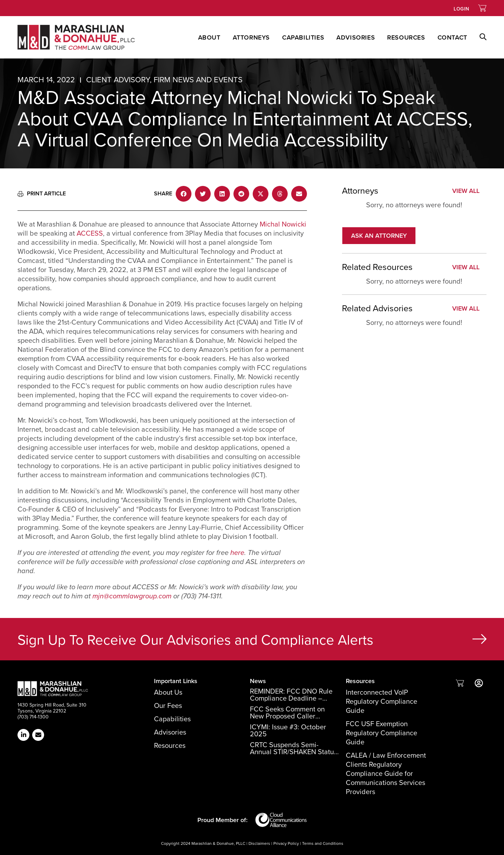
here (237, 552)
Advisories (356, 37)
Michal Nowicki (283, 224)
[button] (477, 37)
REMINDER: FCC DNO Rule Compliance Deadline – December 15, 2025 (291, 698)
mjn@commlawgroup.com (132, 596)
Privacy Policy (286, 843)
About (209, 37)
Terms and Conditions (323, 843)
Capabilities (303, 37)
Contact (452, 37)
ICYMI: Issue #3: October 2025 (288, 730)
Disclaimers (259, 843)
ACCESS (90, 233)
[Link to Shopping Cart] (482, 8)
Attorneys (251, 37)
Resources (406, 37)
